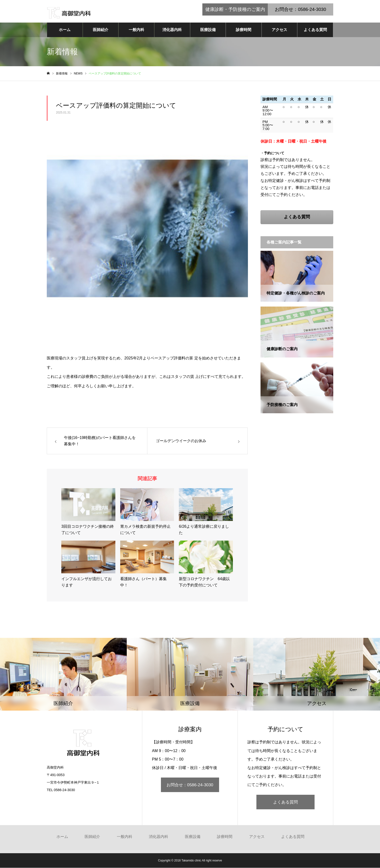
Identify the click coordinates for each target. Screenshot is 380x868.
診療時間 (244, 30)
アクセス (279, 30)
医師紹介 (101, 30)
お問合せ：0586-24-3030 (190, 785)
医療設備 (208, 30)
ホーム (65, 30)
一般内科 (136, 30)
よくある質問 (315, 30)
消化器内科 (172, 30)
